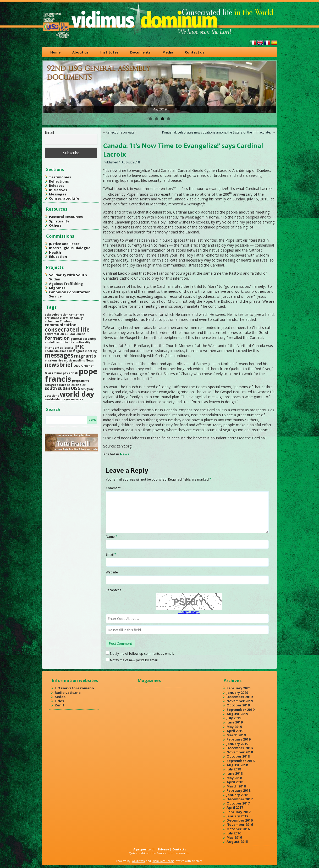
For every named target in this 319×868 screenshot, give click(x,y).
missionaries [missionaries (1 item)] (54, 360)
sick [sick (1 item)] (83, 385)
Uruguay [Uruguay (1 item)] (87, 389)
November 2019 (240, 701)
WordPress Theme (163, 861)
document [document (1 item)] (78, 334)
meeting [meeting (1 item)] (91, 351)
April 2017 (235, 807)
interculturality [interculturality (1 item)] (80, 342)
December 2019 (240, 697)
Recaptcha (114, 590)
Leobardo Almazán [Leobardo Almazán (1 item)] (58, 351)
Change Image (189, 612)
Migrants (57, 288)
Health (55, 252)
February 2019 (238, 739)
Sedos (60, 697)
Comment (113, 488)
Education (58, 257)
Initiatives (58, 190)
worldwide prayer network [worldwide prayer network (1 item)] (64, 399)
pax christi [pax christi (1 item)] (70, 373)
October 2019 (238, 705)
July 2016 (234, 833)
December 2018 (240, 748)
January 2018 (237, 795)
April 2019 (235, 731)
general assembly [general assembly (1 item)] (83, 339)
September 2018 (240, 761)
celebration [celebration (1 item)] (60, 315)
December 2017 (240, 799)
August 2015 (237, 842)
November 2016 (240, 824)
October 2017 (238, 803)
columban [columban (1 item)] (52, 321)
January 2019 (237, 744)
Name (112, 537)
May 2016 (234, 837)
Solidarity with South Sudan (68, 277)
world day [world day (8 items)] (77, 394)
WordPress (138, 861)
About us (80, 52)
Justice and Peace (64, 244)
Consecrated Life (64, 198)
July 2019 (234, 718)
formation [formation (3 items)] (57, 338)
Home (55, 52)
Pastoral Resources (66, 217)
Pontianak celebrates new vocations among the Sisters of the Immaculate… (217, 132)
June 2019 (235, 722)
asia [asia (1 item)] (48, 315)
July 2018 (234, 769)
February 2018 (238, 790)
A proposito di (144, 849)
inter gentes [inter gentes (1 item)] (54, 348)
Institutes (109, 52)
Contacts (179, 849)
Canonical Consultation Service (70, 294)
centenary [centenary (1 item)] (77, 315)
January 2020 (237, 693)
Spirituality (59, 221)
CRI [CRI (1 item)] (67, 334)
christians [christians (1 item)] (52, 318)
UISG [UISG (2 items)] (76, 388)
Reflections (59, 181)
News (125, 454)
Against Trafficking (66, 284)
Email (49, 132)
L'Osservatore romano (74, 688)
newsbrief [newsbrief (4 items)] (59, 365)
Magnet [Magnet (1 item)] (78, 351)
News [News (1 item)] (90, 360)
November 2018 (240, 752)
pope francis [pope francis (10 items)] (71, 375)
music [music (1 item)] (68, 360)
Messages (58, 194)
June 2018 (235, 773)
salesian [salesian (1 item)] (73, 385)
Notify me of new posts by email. (134, 660)
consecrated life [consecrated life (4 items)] (67, 329)
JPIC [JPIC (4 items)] (79, 347)
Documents (140, 52)
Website (112, 572)
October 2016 (238, 829)
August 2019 (237, 714)
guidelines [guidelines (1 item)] (52, 342)
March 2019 (236, 735)
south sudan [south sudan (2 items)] (57, 388)
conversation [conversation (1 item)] (54, 334)
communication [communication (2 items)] (61, 325)
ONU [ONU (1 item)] (77, 366)
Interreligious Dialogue (70, 248)
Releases (57, 185)
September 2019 (240, 710)
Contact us (195, 52)
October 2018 (238, 756)
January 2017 (237, 816)
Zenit (60, 705)
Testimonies (60, 177)
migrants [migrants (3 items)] (85, 356)
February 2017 (238, 812)
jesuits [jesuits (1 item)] (68, 348)
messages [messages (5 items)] (59, 355)
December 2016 (240, 820)
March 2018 (236, 786)
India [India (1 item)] (64, 342)
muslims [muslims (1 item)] (79, 360)
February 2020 (238, 688)
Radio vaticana (68, 693)
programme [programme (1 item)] (81, 381)
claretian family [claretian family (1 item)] (71, 318)
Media (168, 52)
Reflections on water (121, 132)
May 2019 (234, 727)
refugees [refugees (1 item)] (51, 385)
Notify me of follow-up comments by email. (142, 654)
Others (55, 225)
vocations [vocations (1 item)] (52, 396)
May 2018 (234, 778)
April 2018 (235, 782)
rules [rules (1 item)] (63, 385)
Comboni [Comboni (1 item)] (66, 321)
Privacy (163, 849)
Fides (59, 701)
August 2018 (237, 765)
